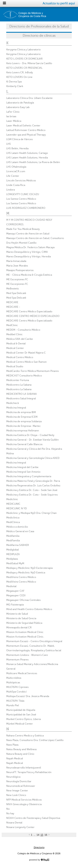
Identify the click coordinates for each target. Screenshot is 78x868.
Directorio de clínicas (39, 36)
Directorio (39, 847)
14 (38, 835)
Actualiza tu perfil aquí (59, 3)
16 (46, 835)
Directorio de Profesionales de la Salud (39, 26)
